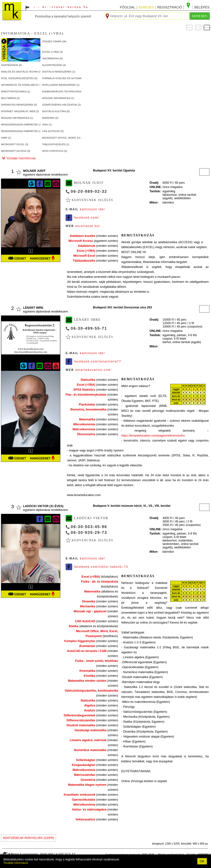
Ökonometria (86, 434)
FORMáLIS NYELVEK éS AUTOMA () (62, 78)
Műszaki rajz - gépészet (90, 611)
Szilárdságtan (86, 760)
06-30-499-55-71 (89, 328)
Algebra (90, 705)
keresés (146, 7)
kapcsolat (66, 854)
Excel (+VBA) (86, 251)
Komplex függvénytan (80, 641)
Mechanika (88, 606)
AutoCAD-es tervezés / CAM (87, 651)
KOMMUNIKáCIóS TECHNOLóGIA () (62, 91)
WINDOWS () (50, 118)
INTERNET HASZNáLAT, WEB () (20, 111)
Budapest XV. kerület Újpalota (114, 170)
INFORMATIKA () (53, 58)
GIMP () (6, 138)
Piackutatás (87, 405)
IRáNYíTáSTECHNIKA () (16, 91)
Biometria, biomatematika (88, 409)
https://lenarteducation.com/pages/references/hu (153, 436)
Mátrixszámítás (85, 775)
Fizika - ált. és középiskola (100, 582)
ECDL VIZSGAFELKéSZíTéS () (19, 78)
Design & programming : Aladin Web (32, 854)
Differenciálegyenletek (80, 715)
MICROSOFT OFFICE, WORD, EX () (62, 138)
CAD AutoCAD (85, 621)
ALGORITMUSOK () (54, 65)
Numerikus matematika (90, 750)
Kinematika (87, 671)
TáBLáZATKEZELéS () (56, 144)
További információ (16, 863)
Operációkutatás (84, 800)
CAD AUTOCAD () (53, 131)
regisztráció (170, 7)
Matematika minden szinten (87, 681)
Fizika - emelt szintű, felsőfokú (97, 661)
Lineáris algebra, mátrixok (88, 740)
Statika (74, 626)
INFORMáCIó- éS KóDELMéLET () (21, 85)
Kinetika (90, 676)
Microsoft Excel (84, 256)
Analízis (90, 710)
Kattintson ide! (93, 209)
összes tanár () (54, 41)
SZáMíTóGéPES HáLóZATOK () (61, 105)
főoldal (128, 7)
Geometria (88, 780)
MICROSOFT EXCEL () (15, 144)
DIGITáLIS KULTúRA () (56, 111)
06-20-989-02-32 (89, 191)
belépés (202, 7)
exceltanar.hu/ (88, 226)
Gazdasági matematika (90, 730)
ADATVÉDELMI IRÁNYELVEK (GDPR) (28, 838)
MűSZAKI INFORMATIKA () (58, 98)
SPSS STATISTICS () (54, 151)
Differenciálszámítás (81, 720)
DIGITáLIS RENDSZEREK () (59, 72)
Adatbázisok (87, 246)
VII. (151, 506)
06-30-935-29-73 (89, 532)
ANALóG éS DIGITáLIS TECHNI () (21, 72)
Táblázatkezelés (84, 261)
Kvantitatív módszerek (80, 795)
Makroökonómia (84, 429)
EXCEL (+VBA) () (53, 52)
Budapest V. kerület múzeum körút (117, 506)
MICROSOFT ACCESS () (16, 151)
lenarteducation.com (93, 370)
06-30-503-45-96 (89, 527)
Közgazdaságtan (84, 765)
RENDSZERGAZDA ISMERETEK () (21, 124)
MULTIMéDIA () (10, 98)
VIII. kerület (163, 506)
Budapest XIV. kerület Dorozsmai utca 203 (122, 307)
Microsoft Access (81, 241)
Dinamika (89, 601)
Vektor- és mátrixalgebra (89, 810)
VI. (145, 506)
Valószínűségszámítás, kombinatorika (91, 691)
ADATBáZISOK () (11, 65)
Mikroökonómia (84, 424)
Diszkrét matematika (81, 725)
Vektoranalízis (85, 819)
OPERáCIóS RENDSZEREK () (19, 105)
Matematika (87, 419)
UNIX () (47, 124)
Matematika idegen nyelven (87, 785)
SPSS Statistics (84, 390)
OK (202, 861)
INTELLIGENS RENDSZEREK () (61, 85)
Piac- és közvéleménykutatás (86, 395)
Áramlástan (87, 646)
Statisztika (88, 380)
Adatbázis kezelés (83, 236)
